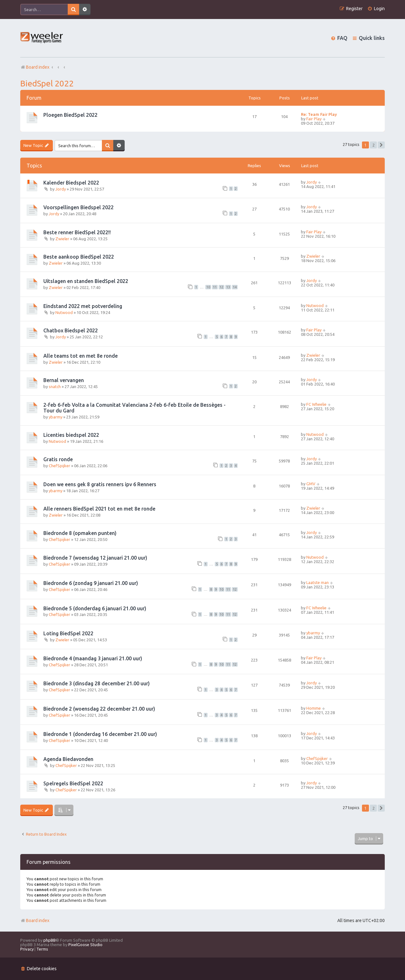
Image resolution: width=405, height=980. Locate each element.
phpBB (50, 940)
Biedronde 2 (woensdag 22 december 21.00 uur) (99, 709)
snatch (55, 386)
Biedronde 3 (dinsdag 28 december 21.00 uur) (97, 683)
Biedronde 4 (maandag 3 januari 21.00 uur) (93, 658)
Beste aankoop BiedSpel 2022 (79, 257)
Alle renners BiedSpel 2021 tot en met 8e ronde (99, 509)
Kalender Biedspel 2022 (71, 183)
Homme (314, 708)
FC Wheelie (316, 404)
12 (221, 287)
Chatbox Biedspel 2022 (71, 330)
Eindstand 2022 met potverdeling (83, 306)
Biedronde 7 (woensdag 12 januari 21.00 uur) (95, 558)
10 (208, 287)
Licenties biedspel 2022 (71, 435)
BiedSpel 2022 (47, 83)
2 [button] (374, 145)
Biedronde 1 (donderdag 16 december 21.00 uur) (100, 734)
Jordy (61, 189)
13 (228, 287)
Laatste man (318, 582)
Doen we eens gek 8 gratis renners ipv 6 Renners (100, 484)
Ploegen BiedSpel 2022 (70, 115)
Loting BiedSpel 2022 (68, 633)
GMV (311, 484)
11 (215, 287)
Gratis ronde (58, 459)
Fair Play (314, 119)
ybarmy (56, 417)
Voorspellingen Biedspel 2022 (78, 207)
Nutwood (64, 312)
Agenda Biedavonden (68, 759)
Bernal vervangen (64, 380)
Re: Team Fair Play (319, 114)
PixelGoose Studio (85, 945)
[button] (381, 145)
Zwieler (62, 239)
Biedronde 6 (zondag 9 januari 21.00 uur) (91, 583)
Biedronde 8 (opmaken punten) (80, 533)
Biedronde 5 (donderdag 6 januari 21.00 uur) (95, 608)
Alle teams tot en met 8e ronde (81, 356)
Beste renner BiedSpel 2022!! (77, 232)
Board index (35, 920)
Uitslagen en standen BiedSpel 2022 (86, 281)
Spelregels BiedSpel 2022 (73, 783)
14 (235, 287)
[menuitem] (376, 9)
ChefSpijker (59, 466)
